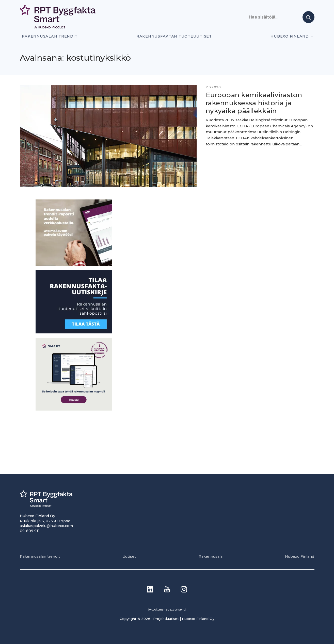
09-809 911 (30, 531)
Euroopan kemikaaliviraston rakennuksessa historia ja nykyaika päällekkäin (254, 103)
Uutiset (129, 556)
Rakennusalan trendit (50, 36)
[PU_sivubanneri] (74, 265)
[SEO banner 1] (74, 409)
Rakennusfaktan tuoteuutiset (174, 36)
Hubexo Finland (290, 36)
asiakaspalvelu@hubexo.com (46, 526)
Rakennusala (211, 556)
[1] (74, 332)
